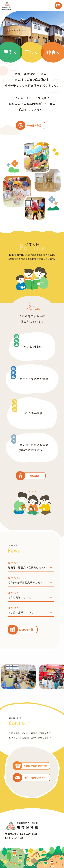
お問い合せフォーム (35, 794)
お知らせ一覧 (26, 646)
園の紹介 (34, 492)
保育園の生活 (34, 125)
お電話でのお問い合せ (35, 782)
